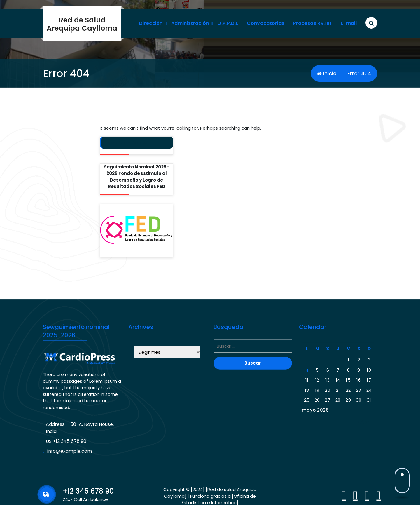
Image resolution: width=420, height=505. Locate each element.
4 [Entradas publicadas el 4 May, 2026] (307, 434)
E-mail (349, 23)
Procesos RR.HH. (313, 23)
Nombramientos (128, 143)
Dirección (151, 23)
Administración (190, 23)
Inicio (327, 73)
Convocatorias (266, 23)
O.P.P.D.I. (228, 23)
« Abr (363, 486)
